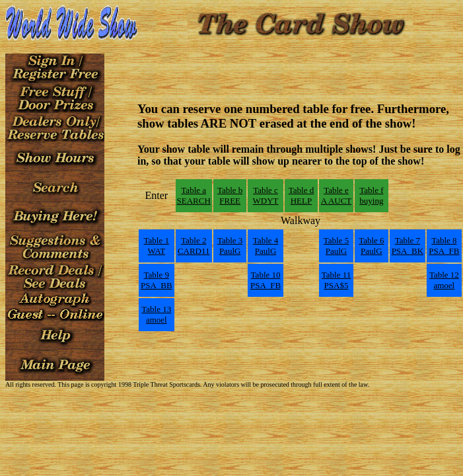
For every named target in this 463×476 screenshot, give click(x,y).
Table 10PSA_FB (266, 280)
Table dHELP (301, 195)
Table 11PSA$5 (336, 280)
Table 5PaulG (336, 246)
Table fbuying (371, 195)
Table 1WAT (157, 246)
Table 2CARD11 (194, 246)
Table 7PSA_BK (408, 246)
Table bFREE (230, 195)
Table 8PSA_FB (444, 246)
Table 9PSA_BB (157, 280)
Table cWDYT (266, 195)
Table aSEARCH (194, 195)
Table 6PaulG (371, 246)
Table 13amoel (156, 314)
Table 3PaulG (230, 246)
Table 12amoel (444, 280)
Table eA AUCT (337, 195)
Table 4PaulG (266, 246)
